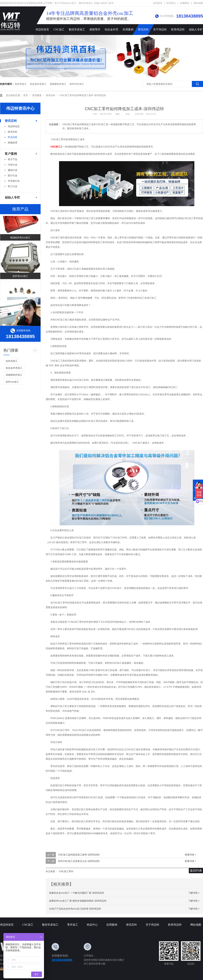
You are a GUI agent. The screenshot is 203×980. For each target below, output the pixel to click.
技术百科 (13, 132)
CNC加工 (59, 29)
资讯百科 (143, 29)
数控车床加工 (77, 29)
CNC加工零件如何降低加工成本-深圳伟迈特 (83, 95)
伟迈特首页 (42, 29)
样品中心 (92, 925)
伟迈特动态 (14, 126)
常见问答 (13, 137)
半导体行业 (14, 181)
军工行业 (13, 186)
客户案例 (11, 154)
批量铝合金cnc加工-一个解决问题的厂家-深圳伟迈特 (77, 893)
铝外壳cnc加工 (20, 277)
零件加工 (73, 925)
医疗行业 (13, 176)
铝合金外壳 (111, 29)
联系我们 (171, 3)
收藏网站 (185, 3)
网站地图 (198, 3)
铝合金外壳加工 (38, 84)
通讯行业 (13, 170)
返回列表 (196, 871)
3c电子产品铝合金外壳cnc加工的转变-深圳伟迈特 (75, 909)
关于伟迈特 (160, 29)
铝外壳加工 (21, 84)
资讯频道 (37, 95)
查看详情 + (190, 855)
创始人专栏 (12, 197)
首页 (26, 95)
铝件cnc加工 (77, 84)
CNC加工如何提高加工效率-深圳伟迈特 (79, 855)
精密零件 (95, 29)
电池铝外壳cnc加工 (20, 238)
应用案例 (128, 29)
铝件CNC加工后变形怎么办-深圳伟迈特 (79, 861)
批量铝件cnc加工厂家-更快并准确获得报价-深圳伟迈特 (78, 901)
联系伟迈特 (178, 29)
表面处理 (13, 143)
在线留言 (158, 3)
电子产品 (13, 159)
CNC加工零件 (106, 114)
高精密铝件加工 (58, 84)
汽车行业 (13, 165)
